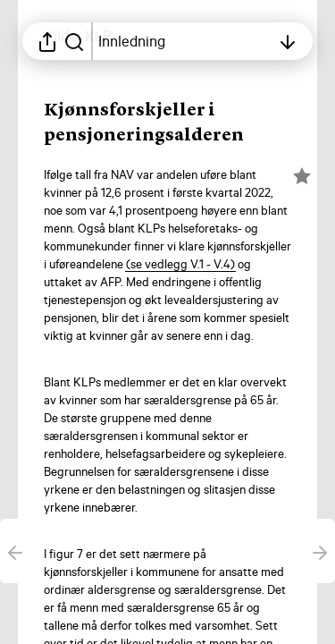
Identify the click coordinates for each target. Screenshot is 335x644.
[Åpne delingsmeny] (47, 41)
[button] (180, 264)
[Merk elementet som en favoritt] (302, 176)
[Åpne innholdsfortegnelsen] (184, 41)
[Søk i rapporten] (74, 41)
